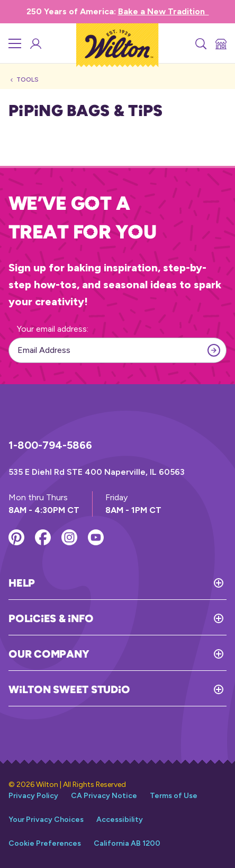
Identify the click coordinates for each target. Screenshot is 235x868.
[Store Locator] (220, 43)
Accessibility (120, 820)
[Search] (200, 43)
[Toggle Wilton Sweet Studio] (178, 689)
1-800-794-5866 (50, 445)
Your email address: (53, 329)
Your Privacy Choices (46, 820)
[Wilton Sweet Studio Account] (35, 43)
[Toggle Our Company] (158, 654)
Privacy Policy (33, 796)
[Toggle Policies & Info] (160, 618)
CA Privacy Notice (104, 796)
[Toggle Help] (131, 583)
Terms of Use (174, 796)
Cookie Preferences (45, 843)
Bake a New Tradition (164, 11)
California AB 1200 (127, 843)
